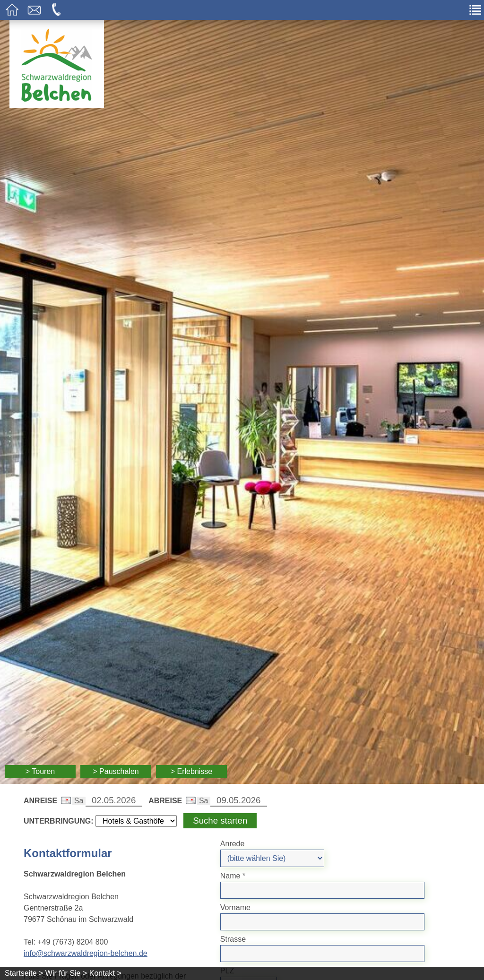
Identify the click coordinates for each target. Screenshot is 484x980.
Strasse (233, 939)
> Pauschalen (116, 771)
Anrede (233, 844)
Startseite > (24, 973)
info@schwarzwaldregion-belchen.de (86, 953)
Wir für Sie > (66, 973)
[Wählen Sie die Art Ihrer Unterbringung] (136, 821)
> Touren (40, 771)
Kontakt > (105, 973)
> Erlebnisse (192, 771)
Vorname (235, 907)
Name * (233, 876)
